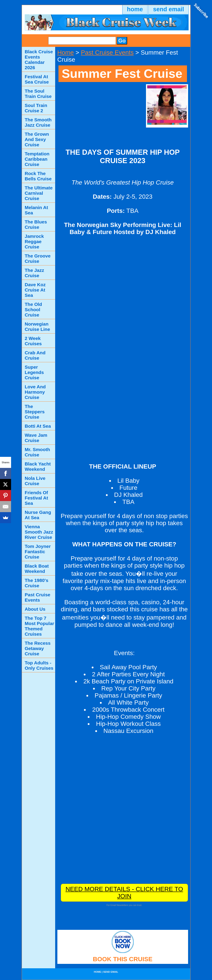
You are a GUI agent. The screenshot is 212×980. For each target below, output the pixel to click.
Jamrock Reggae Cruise (34, 241)
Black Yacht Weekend (38, 466)
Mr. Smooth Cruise (37, 452)
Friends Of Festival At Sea (36, 498)
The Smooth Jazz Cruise (38, 122)
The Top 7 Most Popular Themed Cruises (40, 626)
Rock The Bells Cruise (38, 176)
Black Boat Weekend (37, 569)
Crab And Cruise (35, 355)
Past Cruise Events (107, 52)
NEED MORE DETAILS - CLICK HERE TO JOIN (124, 893)
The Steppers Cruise (35, 412)
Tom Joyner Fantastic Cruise (38, 552)
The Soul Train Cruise (38, 94)
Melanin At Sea (36, 210)
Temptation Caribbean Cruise (37, 159)
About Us (35, 609)
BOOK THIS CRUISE (123, 959)
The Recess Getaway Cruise (38, 648)
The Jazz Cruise (35, 273)
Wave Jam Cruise (36, 438)
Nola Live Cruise (35, 481)
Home (66, 52)
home (135, 9)
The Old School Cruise (33, 310)
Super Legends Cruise (34, 372)
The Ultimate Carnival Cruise (39, 193)
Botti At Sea (38, 426)
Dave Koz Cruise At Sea (35, 290)
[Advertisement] (100, 112)
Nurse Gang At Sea (38, 515)
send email (169, 9)
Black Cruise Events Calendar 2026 (39, 60)
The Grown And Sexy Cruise (37, 139)
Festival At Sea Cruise (37, 79)
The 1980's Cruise (37, 583)
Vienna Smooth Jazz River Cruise (39, 532)
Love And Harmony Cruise (35, 392)
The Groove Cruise (38, 258)
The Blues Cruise (36, 224)
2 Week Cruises (33, 341)
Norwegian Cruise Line (37, 327)
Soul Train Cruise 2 (36, 108)
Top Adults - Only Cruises (39, 665)
